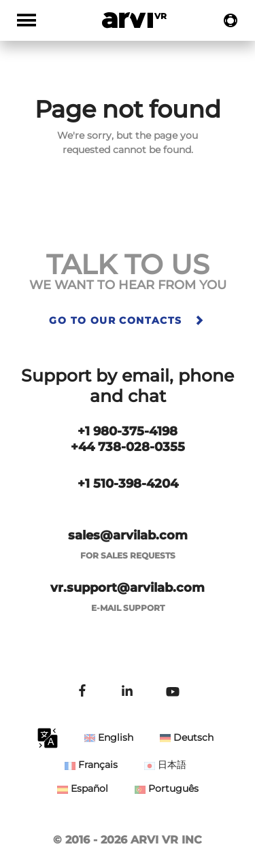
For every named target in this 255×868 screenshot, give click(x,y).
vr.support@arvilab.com (128, 588)
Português (167, 788)
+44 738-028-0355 (128, 447)
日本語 (165, 765)
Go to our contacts (127, 320)
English (109, 737)
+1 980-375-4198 (128, 431)
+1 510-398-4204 (128, 484)
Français (91, 765)
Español (83, 788)
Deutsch (187, 737)
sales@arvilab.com (128, 535)
